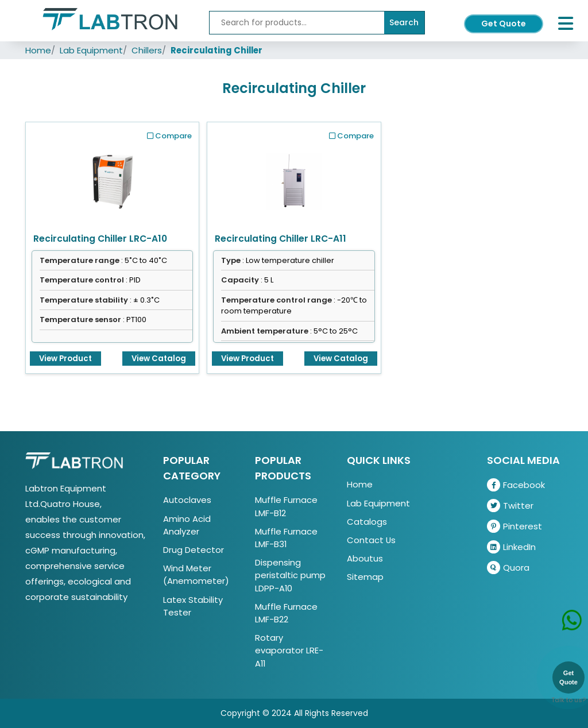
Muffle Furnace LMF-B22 (286, 613)
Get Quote (504, 24)
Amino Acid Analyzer (187, 525)
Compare (169, 136)
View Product (65, 359)
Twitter (510, 506)
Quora (508, 568)
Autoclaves (187, 500)
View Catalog (159, 359)
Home (38, 50)
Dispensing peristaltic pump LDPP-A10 (290, 575)
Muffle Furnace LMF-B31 (286, 538)
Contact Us (371, 540)
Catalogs (367, 522)
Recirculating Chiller (216, 50)
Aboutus (365, 558)
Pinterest (514, 526)
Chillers (147, 50)
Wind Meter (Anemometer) (196, 574)
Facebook (516, 485)
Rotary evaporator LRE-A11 (289, 650)
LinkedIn (511, 547)
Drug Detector (194, 550)
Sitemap (365, 577)
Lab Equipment (91, 50)
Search (404, 22)
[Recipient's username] (297, 23)
